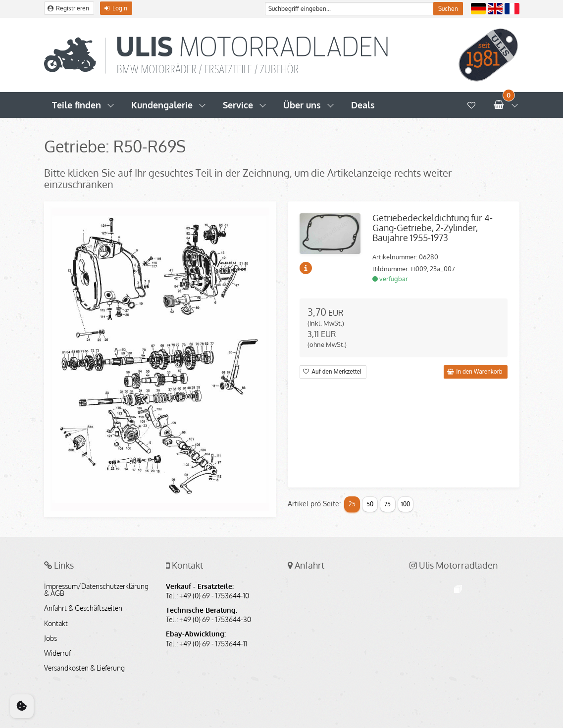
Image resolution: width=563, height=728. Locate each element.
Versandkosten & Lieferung (84, 668)
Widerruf (57, 653)
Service (238, 105)
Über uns (302, 105)
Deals (363, 105)
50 (370, 504)
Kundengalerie (162, 105)
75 (387, 504)
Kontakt (56, 624)
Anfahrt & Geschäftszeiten (83, 608)
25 (352, 504)
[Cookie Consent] (22, 706)
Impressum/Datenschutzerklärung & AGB (96, 590)
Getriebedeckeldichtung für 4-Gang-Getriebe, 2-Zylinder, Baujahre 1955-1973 (433, 228)
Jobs (51, 638)
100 (406, 504)
